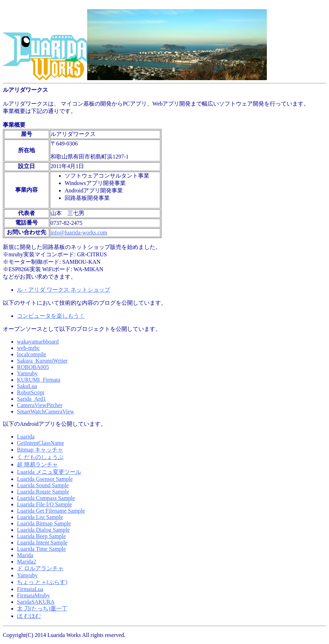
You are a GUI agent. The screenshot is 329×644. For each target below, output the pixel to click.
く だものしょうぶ (40, 457)
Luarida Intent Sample (42, 542)
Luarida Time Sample (41, 549)
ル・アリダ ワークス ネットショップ (64, 290)
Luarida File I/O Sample (44, 504)
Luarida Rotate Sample (43, 492)
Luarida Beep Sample (41, 536)
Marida (25, 555)
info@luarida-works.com (79, 232)
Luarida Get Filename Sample (51, 511)
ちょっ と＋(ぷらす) (42, 582)
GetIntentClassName (40, 443)
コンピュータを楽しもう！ (51, 316)
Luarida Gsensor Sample (45, 479)
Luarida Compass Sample (46, 498)
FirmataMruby (33, 595)
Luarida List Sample (40, 517)
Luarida (26, 437)
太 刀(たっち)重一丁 (42, 609)
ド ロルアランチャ (40, 568)
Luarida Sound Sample (43, 485)
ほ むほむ (29, 616)
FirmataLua (30, 589)
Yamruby (27, 575)
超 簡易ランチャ (37, 464)
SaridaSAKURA (36, 602)
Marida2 (26, 562)
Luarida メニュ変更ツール (49, 472)
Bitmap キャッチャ (40, 450)
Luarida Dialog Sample (43, 530)
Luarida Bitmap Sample (44, 523)
